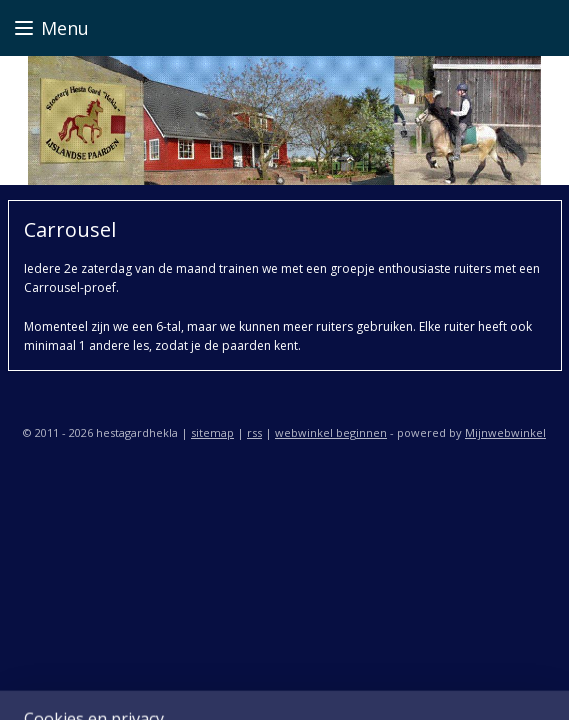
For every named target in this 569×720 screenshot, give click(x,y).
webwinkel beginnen (331, 432)
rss (254, 432)
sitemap (212, 432)
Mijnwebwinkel (505, 432)
